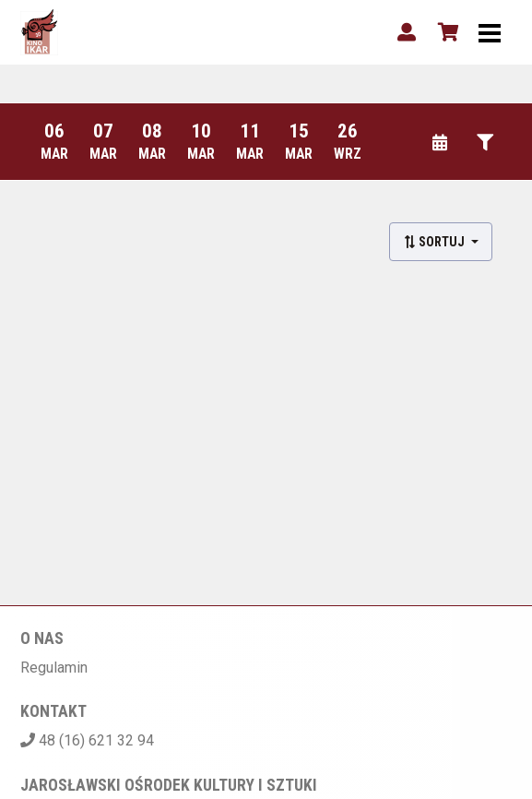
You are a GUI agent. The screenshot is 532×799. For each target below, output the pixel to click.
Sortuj (435, 242)
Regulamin (54, 668)
